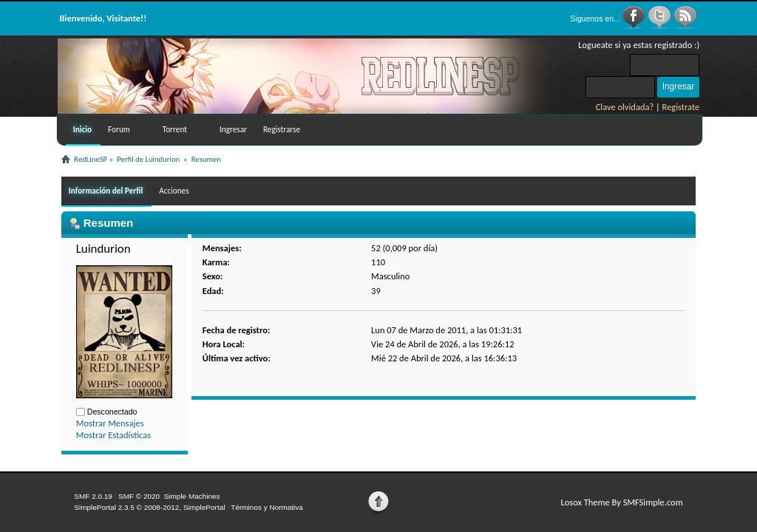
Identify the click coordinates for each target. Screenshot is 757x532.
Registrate (681, 107)
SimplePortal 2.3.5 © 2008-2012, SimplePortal (149, 507)
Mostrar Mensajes (110, 423)
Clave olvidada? (625, 107)
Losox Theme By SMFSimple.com (621, 502)
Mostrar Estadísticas (113, 435)
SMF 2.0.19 (93, 496)
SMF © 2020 (139, 496)
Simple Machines (192, 496)
